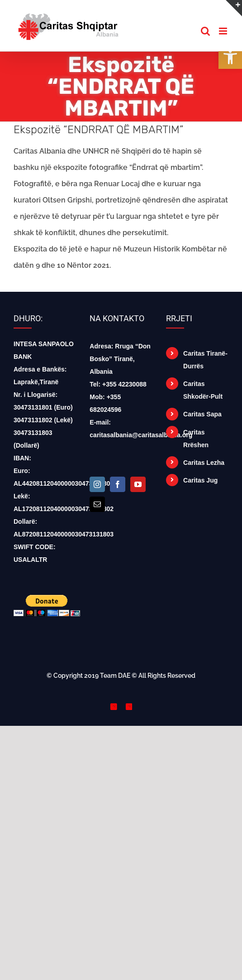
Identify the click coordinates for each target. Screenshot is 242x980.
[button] (230, 57)
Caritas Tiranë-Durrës (205, 360)
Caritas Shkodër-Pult (203, 390)
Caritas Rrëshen (196, 439)
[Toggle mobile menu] (224, 31)
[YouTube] (138, 484)
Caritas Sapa (202, 414)
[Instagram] (97, 484)
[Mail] (97, 504)
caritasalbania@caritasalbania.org (141, 435)
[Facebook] (118, 484)
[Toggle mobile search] (205, 31)
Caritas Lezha (204, 463)
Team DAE (115, 676)
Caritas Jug (200, 480)
